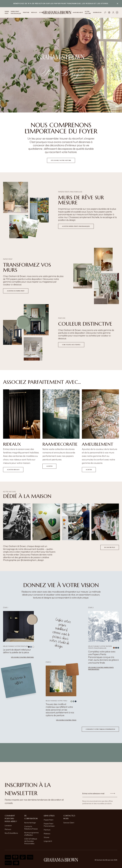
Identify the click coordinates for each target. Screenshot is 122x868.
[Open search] (105, 12)
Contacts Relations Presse (31, 828)
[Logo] (57, 13)
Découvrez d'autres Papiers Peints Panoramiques (101, 668)
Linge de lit (48, 841)
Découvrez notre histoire (61, 160)
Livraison (8, 826)
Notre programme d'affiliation (31, 834)
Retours (8, 829)
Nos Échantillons (11, 833)
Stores (47, 837)
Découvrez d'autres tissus (66, 720)
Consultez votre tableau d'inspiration (100, 729)
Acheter (49, 466)
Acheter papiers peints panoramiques (76, 226)
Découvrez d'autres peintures (22, 657)
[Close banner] (117, 4)
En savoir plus (110, 547)
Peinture (47, 830)
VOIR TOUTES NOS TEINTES (71, 345)
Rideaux (47, 834)
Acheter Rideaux (13, 470)
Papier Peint (49, 820)
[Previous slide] (52, 106)
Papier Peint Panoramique (49, 825)
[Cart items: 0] (117, 12)
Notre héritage (30, 823)
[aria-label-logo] (61, 860)
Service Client (69, 823)
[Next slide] (70, 106)
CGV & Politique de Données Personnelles (31, 841)
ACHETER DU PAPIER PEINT (16, 291)
